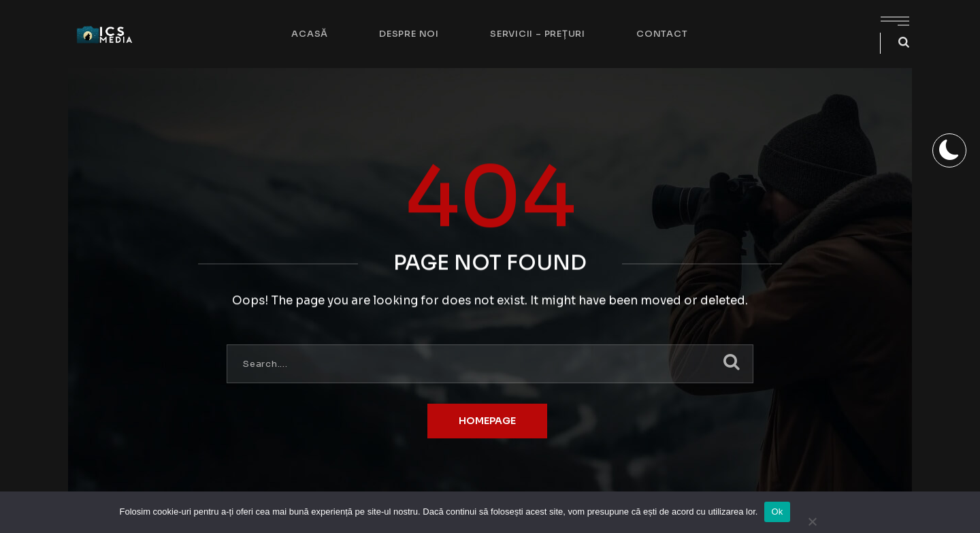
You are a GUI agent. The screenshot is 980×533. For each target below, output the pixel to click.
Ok (777, 512)
